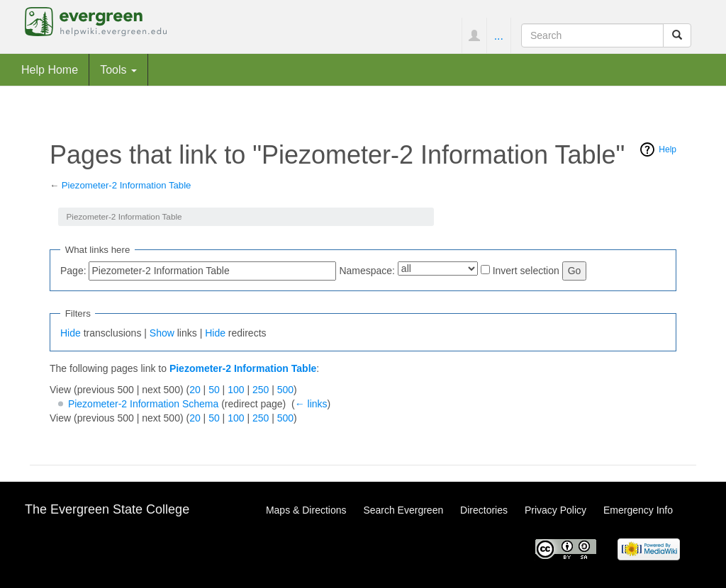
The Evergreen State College (107, 509)
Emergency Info (638, 510)
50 (214, 390)
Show (162, 333)
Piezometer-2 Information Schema (143, 404)
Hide (71, 333)
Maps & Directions (306, 510)
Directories (484, 510)
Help (668, 149)
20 (195, 390)
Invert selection (526, 271)
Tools (118, 69)
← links (311, 404)
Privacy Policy (555, 510)
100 (236, 390)
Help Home (50, 69)
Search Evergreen (403, 510)
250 (261, 390)
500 (285, 390)
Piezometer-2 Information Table (127, 185)
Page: (73, 271)
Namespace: (367, 271)
